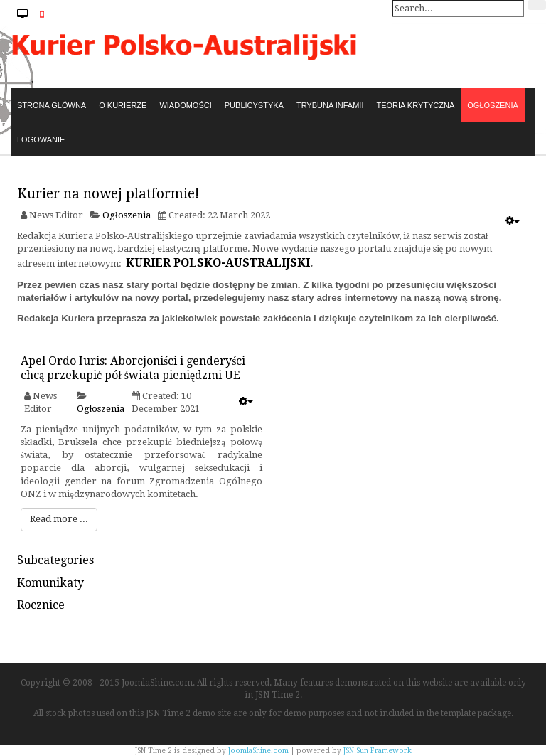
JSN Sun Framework (378, 751)
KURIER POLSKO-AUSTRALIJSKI (218, 263)
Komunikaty (50, 583)
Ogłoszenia (127, 215)
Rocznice (41, 605)
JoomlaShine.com (258, 751)
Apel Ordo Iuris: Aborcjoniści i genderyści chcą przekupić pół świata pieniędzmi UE (133, 368)
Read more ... (59, 519)
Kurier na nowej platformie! (108, 194)
